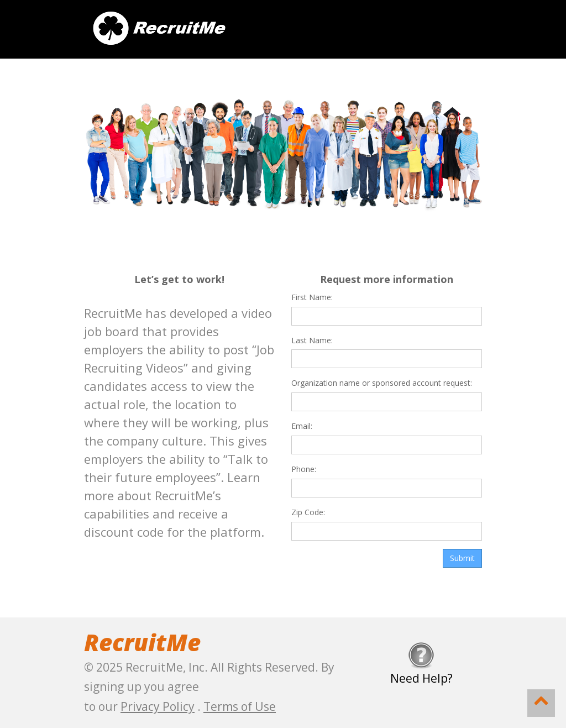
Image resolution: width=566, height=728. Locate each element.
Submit (462, 558)
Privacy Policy (158, 706)
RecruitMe (142, 642)
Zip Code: (308, 512)
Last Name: (312, 340)
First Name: (312, 297)
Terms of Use (240, 706)
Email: (302, 426)
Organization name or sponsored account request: (382, 383)
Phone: (304, 469)
